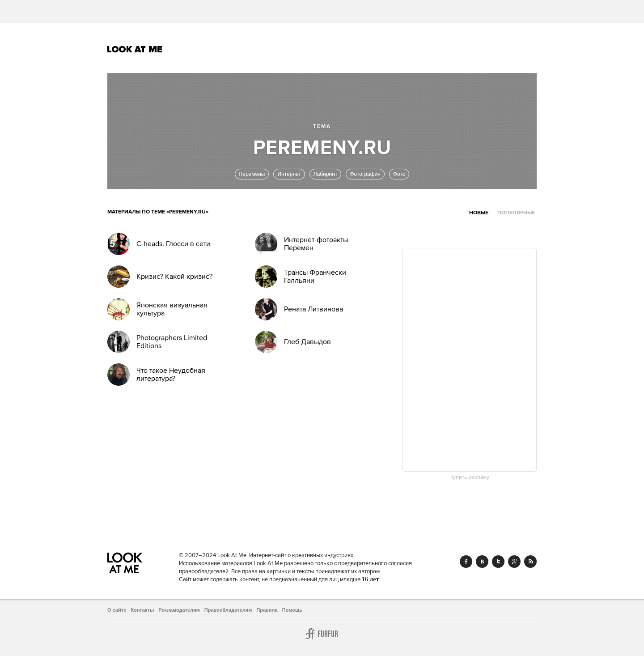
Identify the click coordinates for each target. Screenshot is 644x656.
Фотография (365, 174)
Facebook (466, 562)
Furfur (322, 634)
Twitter (498, 562)
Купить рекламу (470, 477)
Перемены (252, 174)
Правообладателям (228, 610)
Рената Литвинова (314, 309)
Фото (399, 174)
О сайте (117, 610)
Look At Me (135, 49)
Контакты (142, 610)
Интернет (289, 174)
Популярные (516, 213)
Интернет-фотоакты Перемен (316, 244)
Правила (267, 610)
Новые (479, 213)
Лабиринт (326, 174)
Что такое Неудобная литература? (171, 375)
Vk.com (482, 562)
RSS (530, 562)
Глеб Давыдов (307, 342)
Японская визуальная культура (172, 309)
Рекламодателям (179, 610)
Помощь (292, 610)
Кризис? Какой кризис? (174, 277)
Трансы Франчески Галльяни (315, 277)
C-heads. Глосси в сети (173, 244)
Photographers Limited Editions (172, 342)
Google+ (514, 562)
